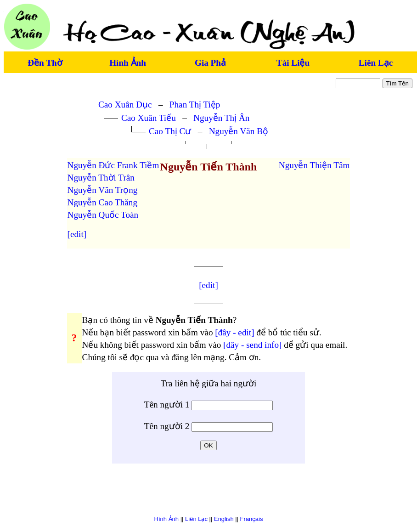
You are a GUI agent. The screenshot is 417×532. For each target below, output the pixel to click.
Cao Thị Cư (170, 131)
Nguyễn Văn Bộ (239, 131)
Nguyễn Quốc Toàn (103, 215)
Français (252, 519)
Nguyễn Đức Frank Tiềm (113, 165)
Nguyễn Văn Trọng (103, 190)
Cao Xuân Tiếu (149, 118)
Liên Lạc (376, 63)
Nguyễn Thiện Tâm (314, 165)
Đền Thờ (45, 63)
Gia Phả (210, 63)
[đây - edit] (234, 332)
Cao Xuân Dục (125, 105)
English (224, 519)
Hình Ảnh (128, 63)
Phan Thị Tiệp (195, 105)
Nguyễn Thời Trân (101, 178)
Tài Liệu (293, 63)
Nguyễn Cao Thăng (102, 202)
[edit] (77, 234)
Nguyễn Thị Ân (221, 118)
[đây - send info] (252, 345)
